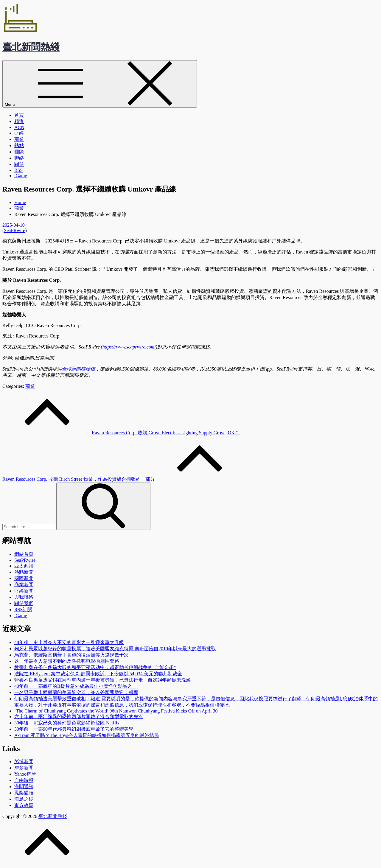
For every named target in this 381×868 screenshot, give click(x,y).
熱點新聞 (24, 572)
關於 (19, 164)
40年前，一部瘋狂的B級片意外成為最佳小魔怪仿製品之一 (76, 686)
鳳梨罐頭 (24, 793)
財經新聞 (24, 591)
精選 (19, 121)
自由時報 (24, 780)
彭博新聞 (24, 762)
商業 (19, 139)
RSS (18, 170)
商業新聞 (24, 585)
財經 (19, 133)
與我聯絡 (24, 597)
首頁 (19, 115)
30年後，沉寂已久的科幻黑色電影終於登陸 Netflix (67, 723)
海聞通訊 (24, 787)
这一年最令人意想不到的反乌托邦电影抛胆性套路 (67, 661)
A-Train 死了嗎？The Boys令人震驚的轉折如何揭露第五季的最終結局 (87, 735)
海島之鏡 (24, 799)
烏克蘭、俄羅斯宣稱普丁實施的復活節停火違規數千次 (71, 655)
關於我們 (24, 603)
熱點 (19, 146)
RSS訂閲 (23, 610)
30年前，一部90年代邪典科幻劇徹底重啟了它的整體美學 (74, 729)
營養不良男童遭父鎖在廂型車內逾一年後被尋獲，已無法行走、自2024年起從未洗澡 (102, 680)
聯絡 (19, 158)
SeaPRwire (14, 230)
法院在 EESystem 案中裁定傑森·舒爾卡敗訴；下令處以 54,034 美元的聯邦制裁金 (98, 674)
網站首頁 (24, 554)
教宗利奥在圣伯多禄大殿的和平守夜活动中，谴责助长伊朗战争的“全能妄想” (95, 667)
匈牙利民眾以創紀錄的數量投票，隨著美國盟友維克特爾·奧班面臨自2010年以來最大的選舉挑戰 (115, 649)
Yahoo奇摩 (25, 774)
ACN (19, 127)
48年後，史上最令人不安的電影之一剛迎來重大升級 (69, 642)
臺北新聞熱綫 (31, 47)
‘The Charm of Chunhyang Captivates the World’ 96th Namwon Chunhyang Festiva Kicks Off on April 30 (116, 711)
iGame (21, 176)
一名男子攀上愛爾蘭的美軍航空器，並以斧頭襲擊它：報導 (76, 692)
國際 (19, 152)
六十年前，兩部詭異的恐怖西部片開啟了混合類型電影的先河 (79, 717)
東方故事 (24, 805)
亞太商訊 (24, 566)
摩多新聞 (24, 768)
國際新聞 (24, 578)
